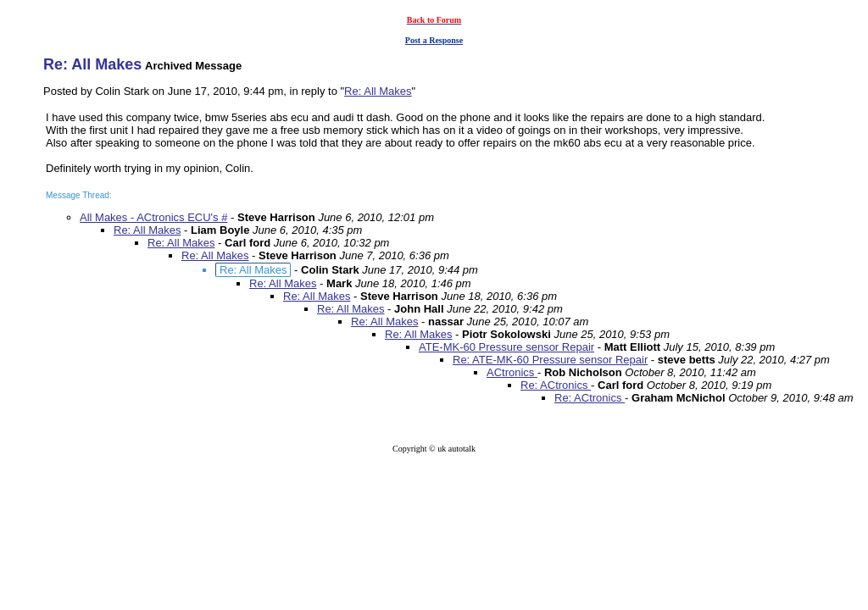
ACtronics (512, 372)
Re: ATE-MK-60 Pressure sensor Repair (550, 360)
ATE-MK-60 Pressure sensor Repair (506, 347)
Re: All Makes (378, 91)
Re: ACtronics (556, 385)
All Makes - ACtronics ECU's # (153, 217)
